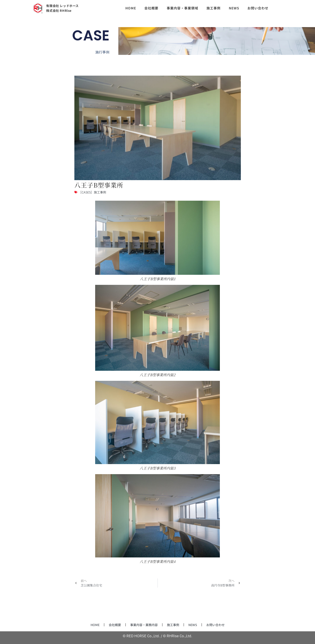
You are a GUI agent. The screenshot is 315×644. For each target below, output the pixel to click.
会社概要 (111, 625)
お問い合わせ (220, 625)
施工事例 (175, 625)
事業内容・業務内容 (143, 625)
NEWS (196, 625)
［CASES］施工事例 (92, 192)
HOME (89, 625)
